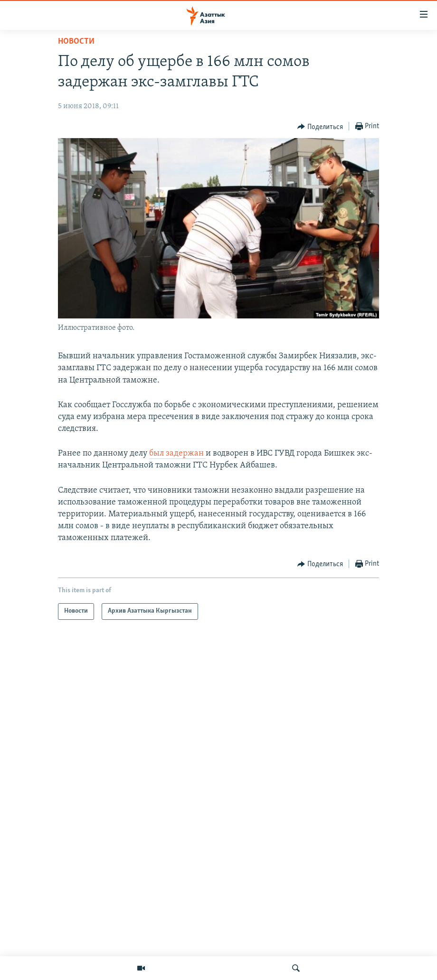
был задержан (177, 453)
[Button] (320, 127)
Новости (76, 42)
